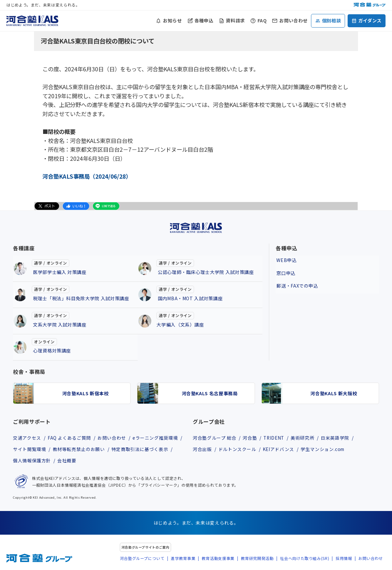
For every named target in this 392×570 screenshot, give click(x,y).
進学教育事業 (183, 559)
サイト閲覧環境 (29, 449)
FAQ (262, 20)
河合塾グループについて (142, 559)
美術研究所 (305, 438)
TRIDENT (276, 438)
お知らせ (173, 20)
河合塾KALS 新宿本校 (86, 393)
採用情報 (344, 559)
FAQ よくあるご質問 (70, 438)
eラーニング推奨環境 (157, 438)
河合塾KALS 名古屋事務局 (210, 393)
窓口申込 (285, 271)
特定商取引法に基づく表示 (141, 449)
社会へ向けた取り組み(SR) (305, 559)
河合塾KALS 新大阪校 (334, 393)
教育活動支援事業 (218, 559)
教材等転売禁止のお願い (79, 449)
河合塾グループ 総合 (214, 438)
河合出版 (202, 449)
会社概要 (68, 461)
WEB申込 (286, 259)
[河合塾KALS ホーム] (32, 20)
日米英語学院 (339, 438)
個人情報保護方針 (32, 461)
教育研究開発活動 (257, 559)
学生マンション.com (325, 449)
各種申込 (204, 20)
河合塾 (250, 438)
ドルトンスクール (238, 449)
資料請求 (235, 20)
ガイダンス (370, 20)
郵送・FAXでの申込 (296, 283)
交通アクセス (27, 438)
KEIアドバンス (280, 449)
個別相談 (332, 20)
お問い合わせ (294, 20)
